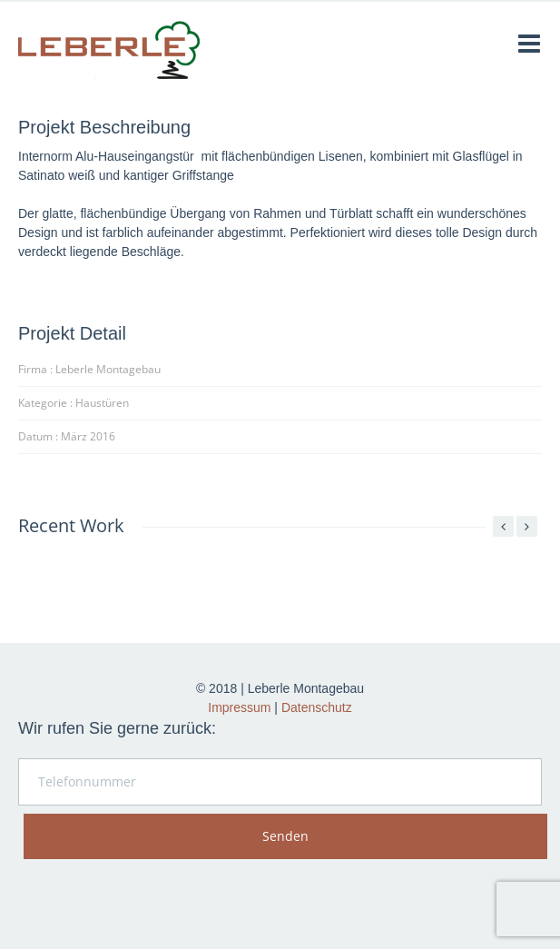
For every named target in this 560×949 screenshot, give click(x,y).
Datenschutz (317, 707)
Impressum (239, 707)
